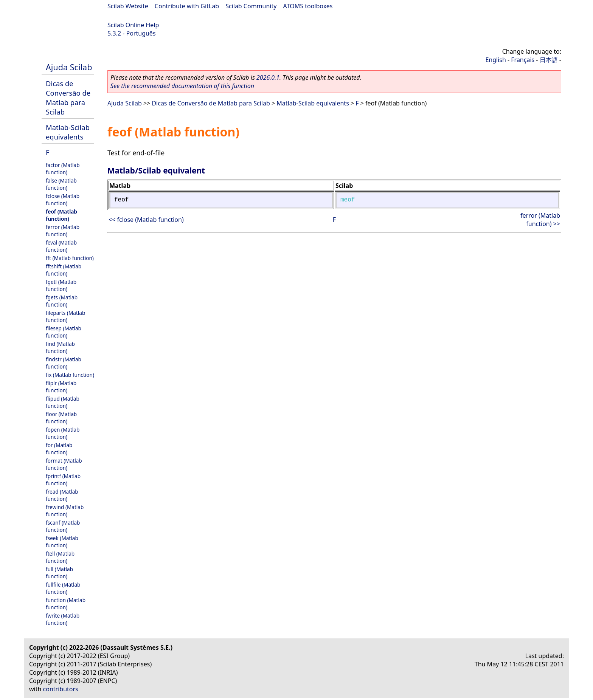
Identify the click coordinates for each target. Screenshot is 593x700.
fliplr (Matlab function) (61, 387)
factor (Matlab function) (63, 169)
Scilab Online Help (133, 25)
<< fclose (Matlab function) (146, 220)
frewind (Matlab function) (65, 511)
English (495, 60)
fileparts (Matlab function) (65, 316)
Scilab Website (128, 6)
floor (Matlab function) (61, 418)
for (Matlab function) (59, 449)
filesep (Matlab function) (64, 332)
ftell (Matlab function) (60, 557)
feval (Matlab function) (61, 246)
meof (348, 200)
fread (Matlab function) (62, 495)
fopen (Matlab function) (63, 433)
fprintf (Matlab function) (63, 480)
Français (523, 60)
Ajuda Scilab (69, 67)
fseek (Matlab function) (62, 542)
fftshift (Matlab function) (64, 270)
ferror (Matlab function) (63, 231)
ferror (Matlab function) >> (540, 220)
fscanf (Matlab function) (63, 526)
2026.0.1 (268, 77)
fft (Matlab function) (70, 258)
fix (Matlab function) (70, 375)
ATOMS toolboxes (308, 6)
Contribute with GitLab (187, 6)
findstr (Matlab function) (64, 363)
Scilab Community (251, 6)
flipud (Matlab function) (63, 402)
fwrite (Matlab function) (63, 619)
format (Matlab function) (64, 464)
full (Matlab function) (59, 573)
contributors (61, 689)
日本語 (549, 60)
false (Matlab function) (61, 184)
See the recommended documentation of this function (182, 86)
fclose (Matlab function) (63, 200)
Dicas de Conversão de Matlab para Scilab (68, 98)
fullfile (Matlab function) (63, 588)
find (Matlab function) (60, 347)
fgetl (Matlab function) (61, 285)
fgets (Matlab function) (62, 301)
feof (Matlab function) (61, 215)
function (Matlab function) (66, 604)
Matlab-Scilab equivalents (68, 132)
